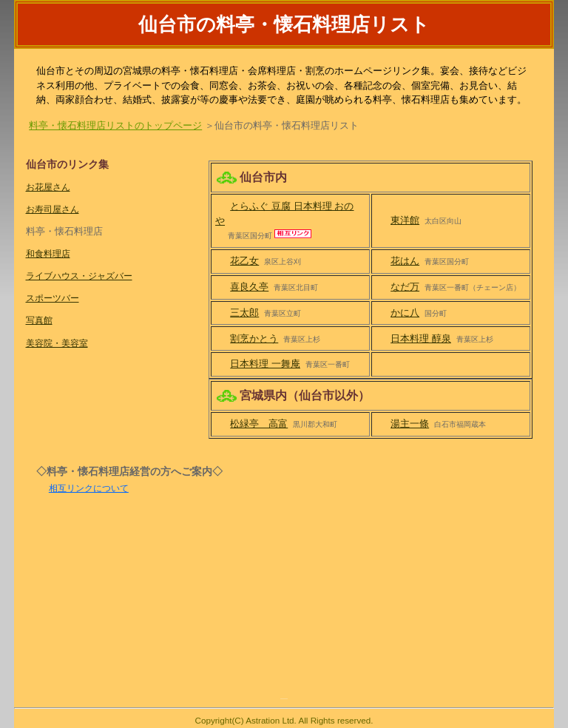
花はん (405, 261)
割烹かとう (254, 338)
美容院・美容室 (57, 343)
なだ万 (405, 287)
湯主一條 (410, 424)
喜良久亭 (249, 287)
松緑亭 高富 (259, 424)
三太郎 (244, 313)
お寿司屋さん (53, 209)
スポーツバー (53, 298)
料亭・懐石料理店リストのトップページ (115, 125)
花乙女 (244, 261)
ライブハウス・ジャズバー (79, 276)
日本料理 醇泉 (421, 338)
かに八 (405, 313)
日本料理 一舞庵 (265, 364)
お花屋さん (48, 187)
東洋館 (405, 220)
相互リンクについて (89, 488)
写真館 (39, 320)
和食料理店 (48, 253)
